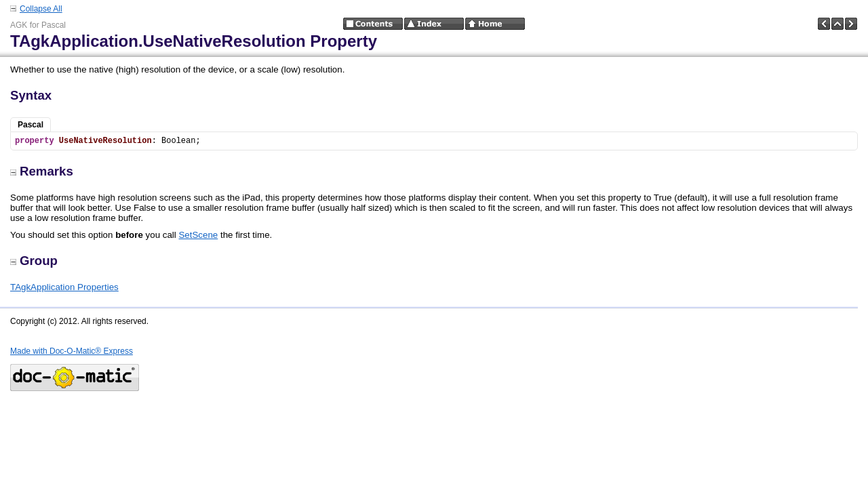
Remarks (42, 171)
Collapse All (41, 9)
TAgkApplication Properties (64, 287)
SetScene (198, 235)
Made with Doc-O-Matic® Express (72, 351)
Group (34, 261)
